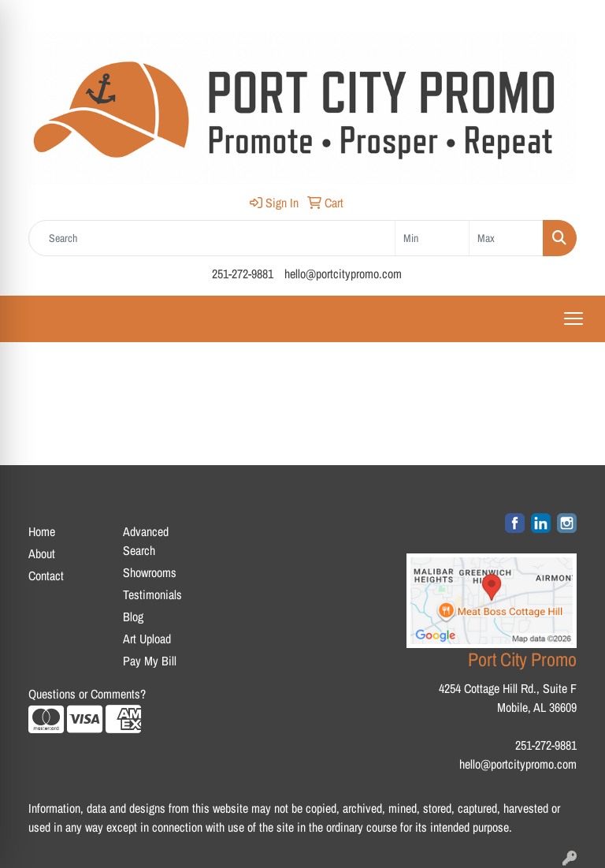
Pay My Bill (150, 661)
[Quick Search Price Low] (432, 238)
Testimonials (152, 594)
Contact (46, 576)
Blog (133, 617)
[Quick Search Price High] (506, 238)
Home (42, 531)
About (42, 553)
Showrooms (150, 572)
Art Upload (147, 639)
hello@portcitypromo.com (343, 274)
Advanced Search (146, 541)
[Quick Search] (212, 238)
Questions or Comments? (87, 694)
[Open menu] (573, 319)
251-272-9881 (243, 274)
